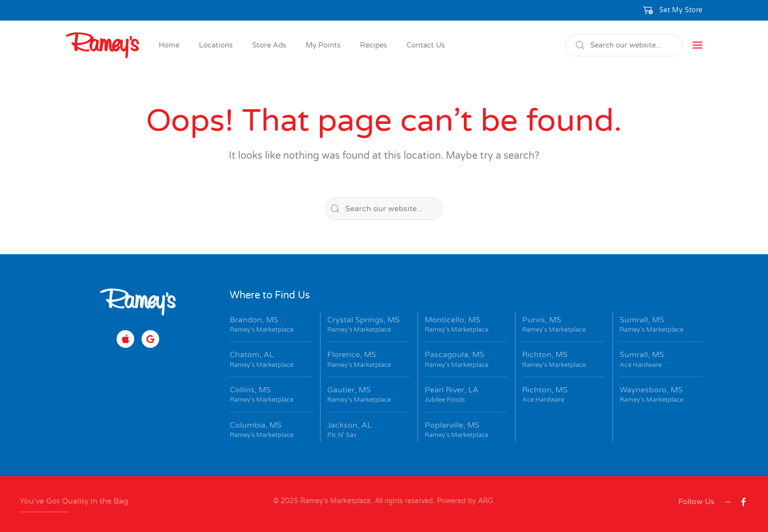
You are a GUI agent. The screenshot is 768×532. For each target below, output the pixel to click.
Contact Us (426, 45)
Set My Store (681, 10)
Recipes (373, 45)
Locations (216, 45)
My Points (323, 45)
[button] (673, 10)
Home (169, 45)
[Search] (624, 45)
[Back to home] (102, 45)
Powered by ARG (464, 501)
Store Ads (269, 45)
